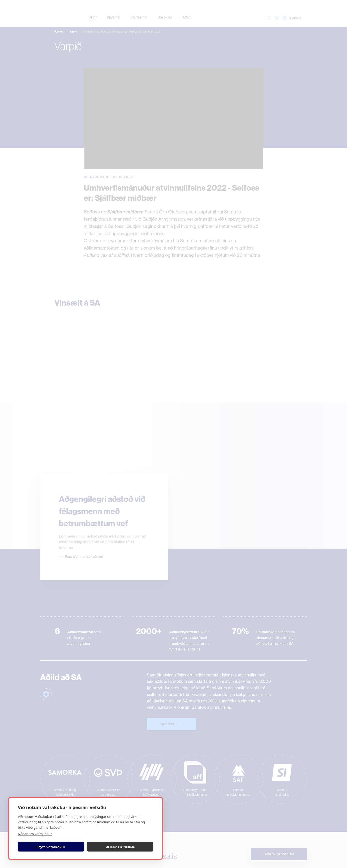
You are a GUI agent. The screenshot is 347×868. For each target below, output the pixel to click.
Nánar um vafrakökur (35, 834)
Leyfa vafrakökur (51, 847)
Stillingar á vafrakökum (120, 847)
